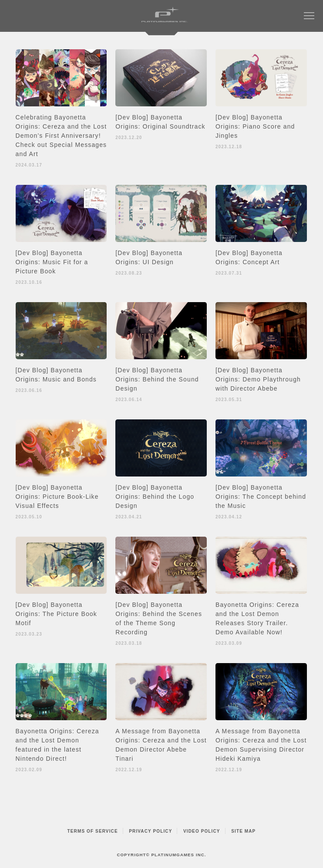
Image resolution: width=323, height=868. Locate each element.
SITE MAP (243, 831)
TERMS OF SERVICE (93, 831)
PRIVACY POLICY (150, 831)
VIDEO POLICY (202, 831)
